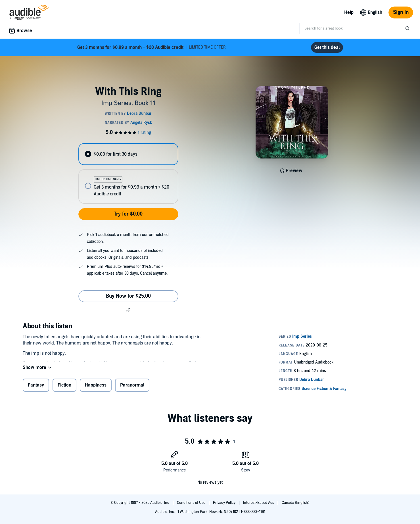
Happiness (96, 388)
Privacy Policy (225, 503)
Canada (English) (295, 503)
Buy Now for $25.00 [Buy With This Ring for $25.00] (128, 296)
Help (349, 12)
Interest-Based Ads (259, 503)
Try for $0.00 (128, 214)
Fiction (64, 388)
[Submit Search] (408, 28)
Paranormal (132, 388)
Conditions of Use (192, 503)
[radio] (128, 154)
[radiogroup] (128, 173)
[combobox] (356, 28)
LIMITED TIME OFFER (152, 47)
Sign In (401, 12)
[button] (128, 310)
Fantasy (36, 388)
